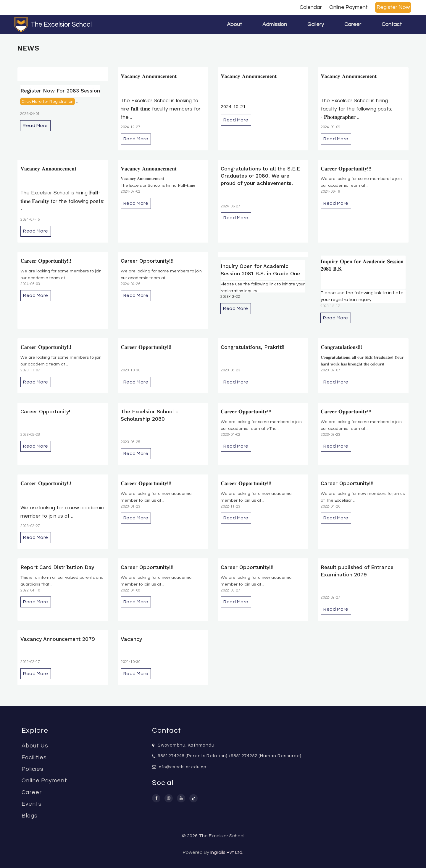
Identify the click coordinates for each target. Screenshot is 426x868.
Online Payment (348, 7)
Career (353, 24)
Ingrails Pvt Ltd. (227, 852)
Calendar (311, 7)
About (234, 24)
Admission (275, 24)
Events (32, 804)
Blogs (30, 816)
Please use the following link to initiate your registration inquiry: (362, 296)
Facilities (34, 758)
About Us (35, 746)
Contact (392, 24)
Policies (33, 769)
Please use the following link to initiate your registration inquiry (263, 287)
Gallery (316, 24)
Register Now (393, 7)
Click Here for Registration (47, 101)
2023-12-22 (230, 297)
